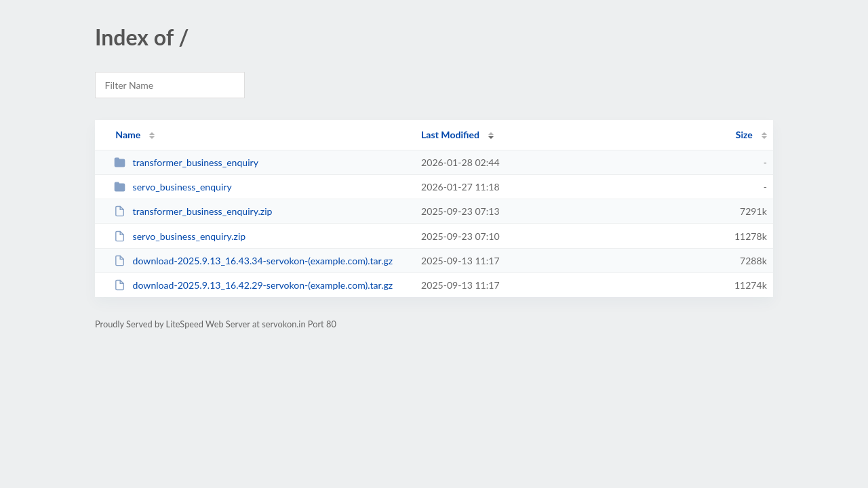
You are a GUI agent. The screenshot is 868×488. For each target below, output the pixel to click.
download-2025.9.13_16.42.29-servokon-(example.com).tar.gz (253, 285)
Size (744, 135)
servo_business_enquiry (173, 187)
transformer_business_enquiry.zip (193, 211)
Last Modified (450, 135)
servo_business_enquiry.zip (180, 236)
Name (128, 135)
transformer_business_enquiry (186, 162)
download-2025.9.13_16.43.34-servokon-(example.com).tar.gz (253, 261)
